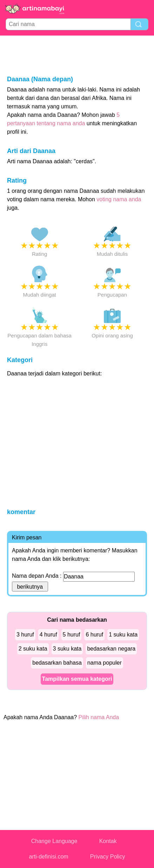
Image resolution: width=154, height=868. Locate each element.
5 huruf (72, 635)
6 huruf (94, 635)
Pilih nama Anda (99, 717)
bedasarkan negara (111, 649)
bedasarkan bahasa (57, 663)
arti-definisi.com (49, 857)
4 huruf (48, 635)
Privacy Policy (108, 857)
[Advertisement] (77, 55)
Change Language (54, 841)
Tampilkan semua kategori (77, 679)
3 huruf (25, 635)
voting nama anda (119, 199)
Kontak (108, 841)
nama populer (105, 663)
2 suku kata (33, 649)
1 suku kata (123, 635)
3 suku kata (67, 649)
